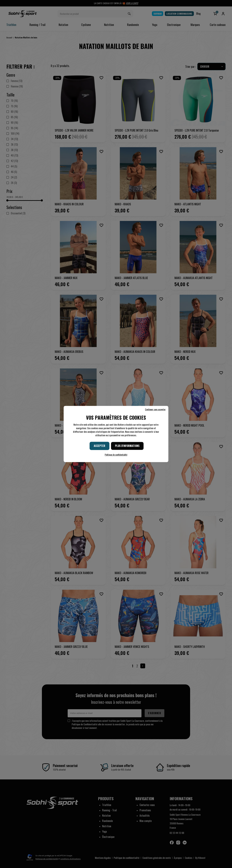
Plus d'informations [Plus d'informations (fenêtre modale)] (127, 446)
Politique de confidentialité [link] (116, 455)
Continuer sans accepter (155, 409)
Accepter (99, 446)
